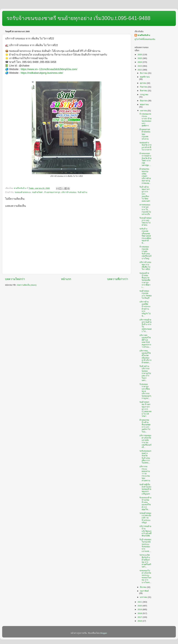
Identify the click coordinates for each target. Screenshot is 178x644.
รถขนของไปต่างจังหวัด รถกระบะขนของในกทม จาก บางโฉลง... (145, 577)
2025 (140, 58)
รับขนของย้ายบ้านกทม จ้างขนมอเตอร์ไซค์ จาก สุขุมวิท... (145, 503)
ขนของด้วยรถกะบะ (23, 192)
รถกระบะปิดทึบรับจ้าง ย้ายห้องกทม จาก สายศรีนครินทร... (145, 561)
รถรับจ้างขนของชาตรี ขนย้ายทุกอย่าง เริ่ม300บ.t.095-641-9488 (78, 18)
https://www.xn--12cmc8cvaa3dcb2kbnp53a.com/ (49, 69)
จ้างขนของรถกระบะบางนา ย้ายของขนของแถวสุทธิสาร (146, 120)
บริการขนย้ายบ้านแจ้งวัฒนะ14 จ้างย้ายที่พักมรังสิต (146, 531)
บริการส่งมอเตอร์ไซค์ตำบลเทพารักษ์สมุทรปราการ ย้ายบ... (145, 341)
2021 (140, 602)
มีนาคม (143, 587)
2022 (140, 70)
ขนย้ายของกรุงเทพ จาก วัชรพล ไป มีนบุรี (146, 294)
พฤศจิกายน (145, 77)
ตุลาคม (143, 83)
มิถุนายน (144, 101)
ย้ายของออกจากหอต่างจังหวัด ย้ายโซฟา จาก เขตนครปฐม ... (146, 159)
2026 (140, 55)
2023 (140, 66)
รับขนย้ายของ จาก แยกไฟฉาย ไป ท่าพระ (145, 221)
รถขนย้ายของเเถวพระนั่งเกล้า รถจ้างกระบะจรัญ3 (145, 518)
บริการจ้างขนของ (69, 192)
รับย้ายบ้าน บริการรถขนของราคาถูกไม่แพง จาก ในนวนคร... (145, 373)
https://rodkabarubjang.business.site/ (42, 73)
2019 (140, 609)
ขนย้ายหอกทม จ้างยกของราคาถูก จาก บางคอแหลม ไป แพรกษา (145, 409)
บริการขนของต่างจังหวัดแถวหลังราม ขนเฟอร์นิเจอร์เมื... (145, 441)
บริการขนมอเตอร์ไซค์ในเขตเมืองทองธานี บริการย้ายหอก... (146, 357)
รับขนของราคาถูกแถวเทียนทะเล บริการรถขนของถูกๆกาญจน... (145, 391)
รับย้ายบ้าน (82, 192)
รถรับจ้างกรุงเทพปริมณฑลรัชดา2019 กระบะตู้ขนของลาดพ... (145, 236)
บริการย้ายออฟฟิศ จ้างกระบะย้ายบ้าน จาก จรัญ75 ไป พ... (145, 309)
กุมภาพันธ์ (144, 591)
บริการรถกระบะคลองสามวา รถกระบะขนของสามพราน (145, 474)
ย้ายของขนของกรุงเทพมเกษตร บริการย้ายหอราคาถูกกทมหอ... (145, 176)
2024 (140, 62)
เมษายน (144, 111)
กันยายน (144, 87)
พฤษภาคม (144, 105)
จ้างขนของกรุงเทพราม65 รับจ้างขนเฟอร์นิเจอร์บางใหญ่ (145, 253)
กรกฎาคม (144, 95)
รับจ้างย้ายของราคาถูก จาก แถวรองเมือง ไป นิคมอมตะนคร (145, 194)
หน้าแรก (66, 279)
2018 (140, 613)
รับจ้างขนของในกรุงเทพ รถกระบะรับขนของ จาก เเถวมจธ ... (145, 545)
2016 (140, 621)
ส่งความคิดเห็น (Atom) (27, 285)
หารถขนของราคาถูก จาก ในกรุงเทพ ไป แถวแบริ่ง (145, 209)
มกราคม (144, 597)
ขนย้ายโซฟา (38, 192)
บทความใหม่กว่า (15, 279)
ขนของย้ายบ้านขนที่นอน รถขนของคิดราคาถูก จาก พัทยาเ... (145, 280)
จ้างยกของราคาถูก (52, 192)
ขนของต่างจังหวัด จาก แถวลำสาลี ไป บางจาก (146, 146)
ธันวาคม (144, 73)
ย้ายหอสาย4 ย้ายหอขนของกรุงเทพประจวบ (145, 134)
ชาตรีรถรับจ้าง (144, 35)
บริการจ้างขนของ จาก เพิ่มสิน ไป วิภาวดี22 (145, 266)
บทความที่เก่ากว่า (118, 279)
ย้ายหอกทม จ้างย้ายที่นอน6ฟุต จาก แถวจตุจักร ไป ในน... (145, 426)
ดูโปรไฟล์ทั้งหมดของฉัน (145, 39)
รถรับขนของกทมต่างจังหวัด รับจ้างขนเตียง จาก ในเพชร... (145, 457)
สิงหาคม (144, 91)
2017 (140, 617)
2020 (140, 606)
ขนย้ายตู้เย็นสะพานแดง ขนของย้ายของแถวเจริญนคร (145, 489)
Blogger (104, 633)
